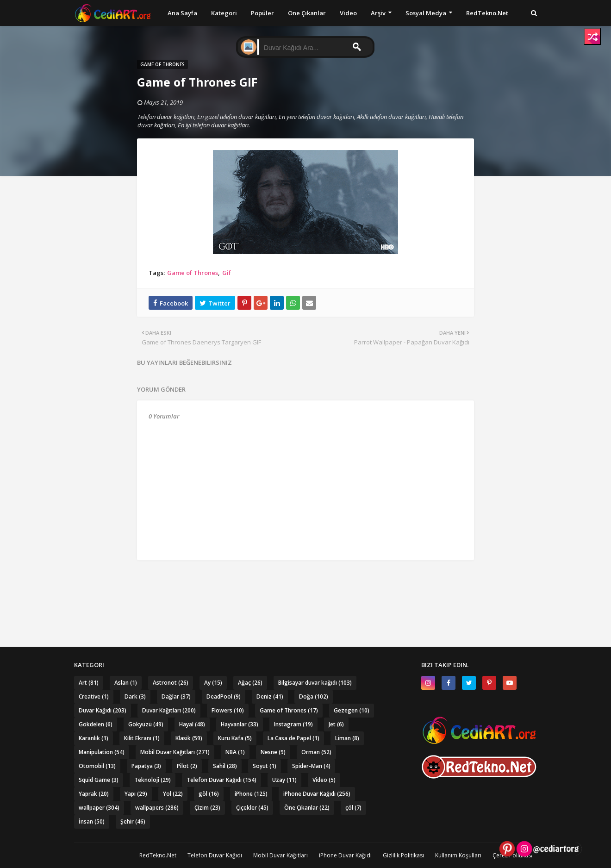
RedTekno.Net (158, 855)
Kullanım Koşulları (458, 855)
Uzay (284, 780)
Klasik (189, 738)
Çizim (207, 808)
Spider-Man (311, 766)
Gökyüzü (146, 724)
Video (324, 780)
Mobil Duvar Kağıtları (175, 752)
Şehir (133, 821)
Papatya (146, 766)
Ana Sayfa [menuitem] (182, 13)
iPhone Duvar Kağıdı (317, 794)
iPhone (251, 794)
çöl (353, 808)
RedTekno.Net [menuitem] (487, 13)
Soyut (265, 766)
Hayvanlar (240, 724)
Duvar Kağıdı (103, 710)
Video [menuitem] (348, 13)
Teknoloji (153, 780)
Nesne (273, 752)
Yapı (136, 794)
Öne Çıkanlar (307, 808)
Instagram (293, 724)
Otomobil (97, 766)
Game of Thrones (193, 273)
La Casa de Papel (293, 738)
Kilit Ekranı (142, 738)
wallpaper (99, 808)
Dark (135, 696)
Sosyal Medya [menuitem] (426, 13)
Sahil (225, 766)
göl (209, 794)
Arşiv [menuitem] (378, 13)
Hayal (192, 724)
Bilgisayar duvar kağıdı (315, 683)
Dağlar (176, 696)
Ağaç (250, 683)
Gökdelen (96, 724)
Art (89, 683)
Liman (347, 738)
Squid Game (99, 780)
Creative (94, 696)
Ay (213, 683)
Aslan (126, 683)
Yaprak (94, 794)
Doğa (314, 696)
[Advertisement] (305, 586)
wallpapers (157, 808)
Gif (227, 273)
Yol (173, 794)
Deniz (270, 696)
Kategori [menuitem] (224, 13)
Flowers (228, 710)
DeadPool (224, 696)
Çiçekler (252, 808)
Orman (316, 752)
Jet (336, 724)
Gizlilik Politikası (403, 855)
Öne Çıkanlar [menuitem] (307, 13)
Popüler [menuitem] (262, 13)
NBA (235, 752)
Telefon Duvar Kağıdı (221, 780)
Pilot (187, 766)
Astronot (171, 683)
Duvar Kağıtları (169, 710)
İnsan (92, 821)
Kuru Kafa (235, 738)
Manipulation (102, 752)
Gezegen (352, 710)
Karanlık (94, 738)
